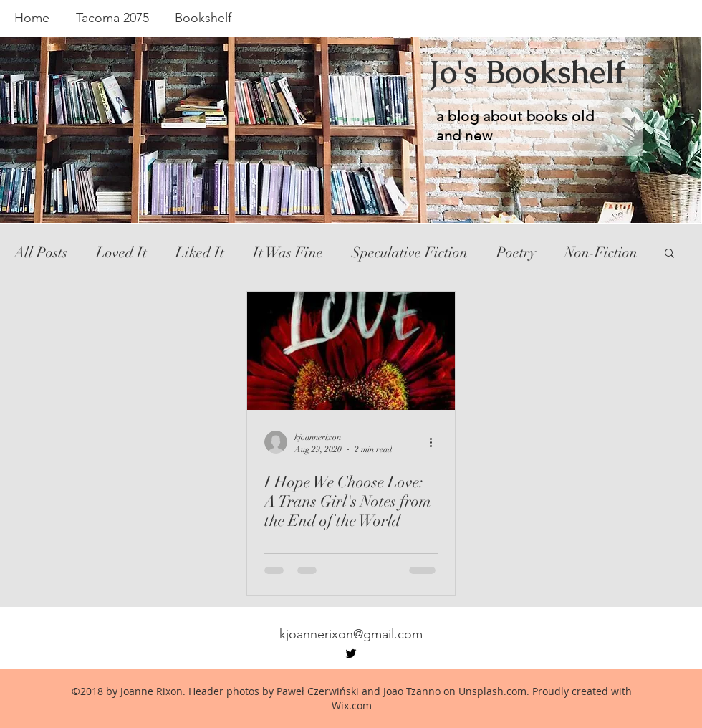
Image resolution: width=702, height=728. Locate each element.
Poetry (516, 253)
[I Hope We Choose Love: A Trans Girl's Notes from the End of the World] (351, 351)
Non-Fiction (601, 253)
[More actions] (436, 442)
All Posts (41, 253)
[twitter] (351, 653)
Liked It (200, 253)
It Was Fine (288, 253)
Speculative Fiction (410, 253)
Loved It (121, 253)
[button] (669, 254)
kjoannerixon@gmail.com (351, 634)
